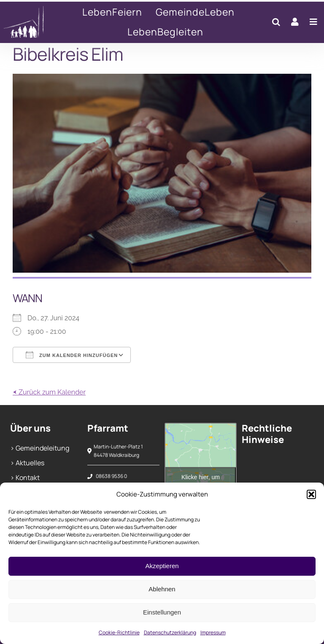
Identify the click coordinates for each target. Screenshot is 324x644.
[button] (311, 494)
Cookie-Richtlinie (119, 632)
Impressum (213, 632)
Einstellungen (162, 612)
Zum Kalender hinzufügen (72, 355)
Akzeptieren (162, 566)
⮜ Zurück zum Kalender (49, 392)
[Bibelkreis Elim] (30, 22)
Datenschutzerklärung (170, 632)
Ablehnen (162, 589)
